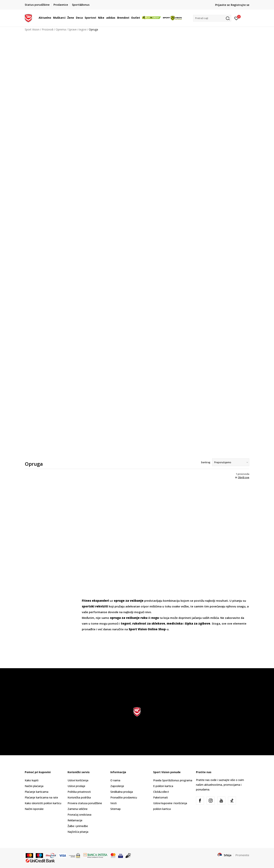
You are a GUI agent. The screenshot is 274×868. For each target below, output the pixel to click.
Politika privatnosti (79, 792)
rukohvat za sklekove (149, 623)
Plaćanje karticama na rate (41, 797)
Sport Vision (32, 29)
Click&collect (161, 792)
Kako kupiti (32, 780)
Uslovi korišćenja (78, 780)
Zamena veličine (78, 809)
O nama (115, 780)
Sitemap (115, 809)
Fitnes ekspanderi (95, 601)
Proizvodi (48, 29)
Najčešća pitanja (78, 832)
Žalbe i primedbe (78, 826)
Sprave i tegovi (77, 29)
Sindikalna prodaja (122, 792)
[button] (212, 18)
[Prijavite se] (236, 18)
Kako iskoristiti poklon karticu (43, 803)
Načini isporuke (34, 809)
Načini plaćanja (34, 786)
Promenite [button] (242, 855)
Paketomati (160, 797)
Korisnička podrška (79, 797)
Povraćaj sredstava (79, 815)
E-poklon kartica (163, 786)
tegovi (126, 623)
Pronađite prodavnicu (124, 797)
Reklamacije (75, 820)
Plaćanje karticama (37, 792)
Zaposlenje (117, 786)
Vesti (114, 803)
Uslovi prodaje (76, 786)
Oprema (61, 29)
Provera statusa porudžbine (85, 803)
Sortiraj (206, 462)
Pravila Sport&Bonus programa (173, 780)
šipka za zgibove (198, 623)
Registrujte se (240, 5)
